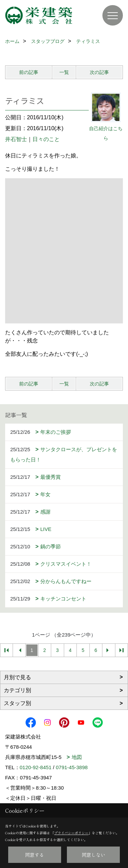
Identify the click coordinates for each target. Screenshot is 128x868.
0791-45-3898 (72, 767)
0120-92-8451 (36, 767)
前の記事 (29, 72)
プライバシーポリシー (71, 833)
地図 (77, 757)
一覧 (64, 72)
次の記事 (99, 72)
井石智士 (16, 139)
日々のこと (46, 139)
